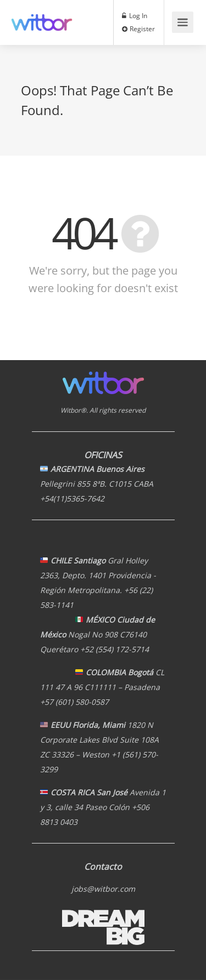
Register (138, 29)
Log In (135, 15)
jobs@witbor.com (103, 889)
